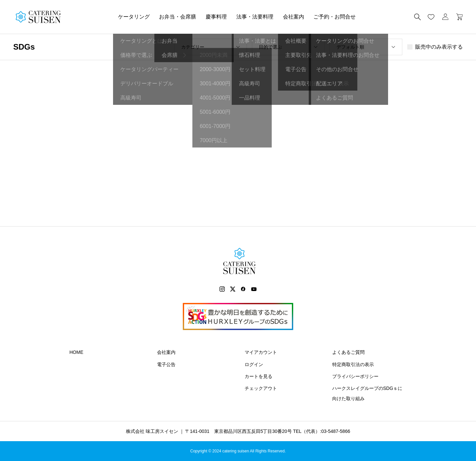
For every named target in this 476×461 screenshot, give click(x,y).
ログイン (254, 364)
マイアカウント (261, 352)
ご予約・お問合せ (335, 17)
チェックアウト (261, 388)
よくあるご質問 (348, 352)
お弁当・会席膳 (178, 17)
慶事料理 (216, 17)
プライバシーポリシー (355, 376)
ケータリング (134, 17)
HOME (76, 352)
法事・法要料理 (255, 17)
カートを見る (258, 376)
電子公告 (166, 364)
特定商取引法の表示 (353, 364)
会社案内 (294, 17)
